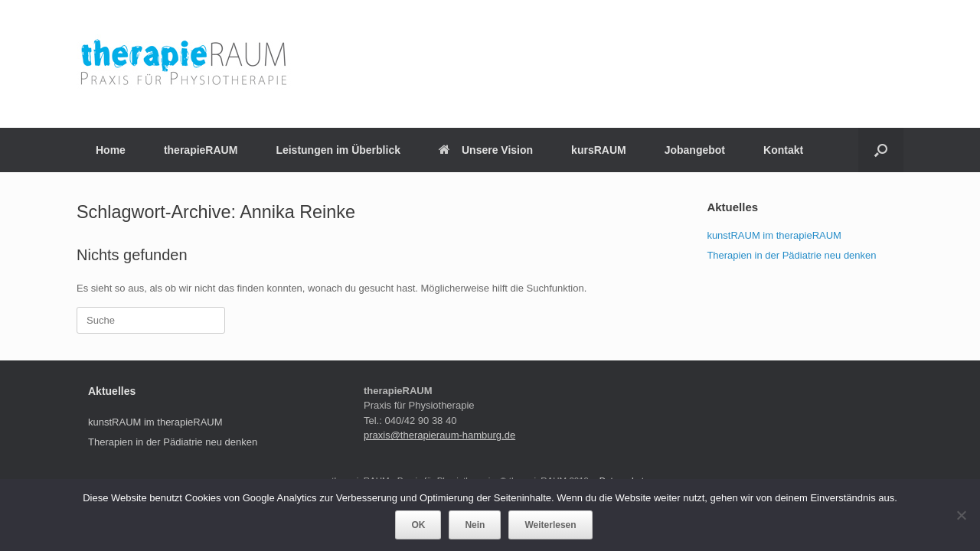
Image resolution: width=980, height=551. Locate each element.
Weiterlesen (550, 525)
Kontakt (783, 150)
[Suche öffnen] (881, 150)
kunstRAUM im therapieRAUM (774, 235)
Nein (475, 525)
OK (418, 525)
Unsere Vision (486, 150)
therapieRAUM (201, 150)
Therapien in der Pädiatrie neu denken (791, 255)
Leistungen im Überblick (338, 150)
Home (111, 150)
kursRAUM (599, 150)
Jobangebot (695, 150)
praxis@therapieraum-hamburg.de (439, 435)
